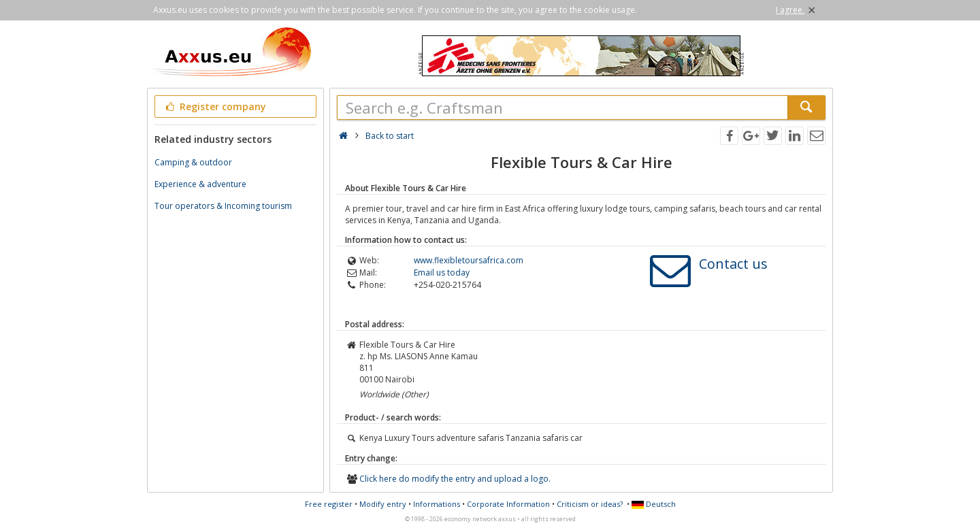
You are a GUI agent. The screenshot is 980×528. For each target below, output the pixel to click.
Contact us (733, 264)
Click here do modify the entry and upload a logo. (455, 479)
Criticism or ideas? (590, 504)
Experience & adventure (200, 184)
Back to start (390, 136)
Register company (215, 106)
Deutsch (654, 504)
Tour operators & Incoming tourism (223, 206)
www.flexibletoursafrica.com (469, 260)
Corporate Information (508, 504)
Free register (329, 504)
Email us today (442, 273)
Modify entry (383, 504)
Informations (437, 504)
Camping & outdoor (193, 162)
